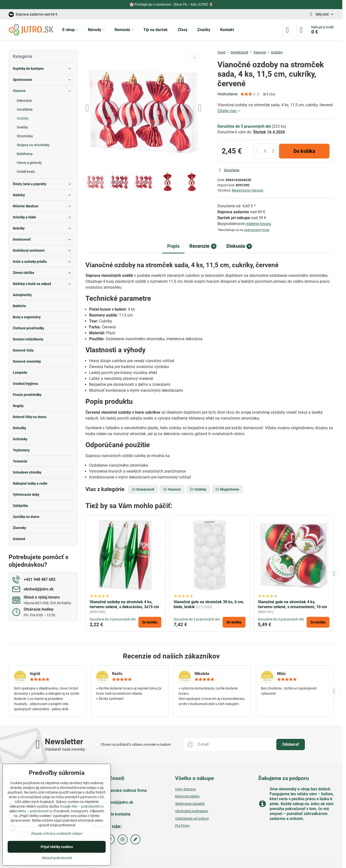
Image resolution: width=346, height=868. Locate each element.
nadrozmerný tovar (257, 230)
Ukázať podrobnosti (57, 858)
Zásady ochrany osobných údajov (57, 833)
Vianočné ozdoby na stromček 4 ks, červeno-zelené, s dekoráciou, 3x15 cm (124, 604)
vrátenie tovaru (258, 224)
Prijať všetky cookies (57, 847)
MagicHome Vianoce (247, 190)
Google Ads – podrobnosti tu (82, 806)
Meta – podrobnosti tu (35, 811)
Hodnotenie (227, 94)
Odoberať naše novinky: (65, 749)
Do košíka (304, 151)
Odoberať (291, 744)
